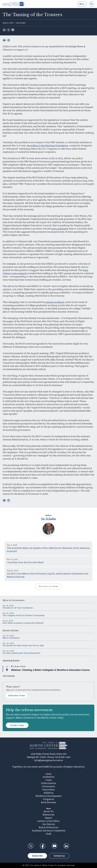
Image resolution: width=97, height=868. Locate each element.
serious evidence (55, 302)
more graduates (60, 229)
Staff (48, 834)
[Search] (92, 4)
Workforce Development (48, 796)
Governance (18, 600)
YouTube (54, 846)
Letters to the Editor (48, 821)
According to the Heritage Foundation (47, 146)
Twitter (31, 846)
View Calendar (9, 676)
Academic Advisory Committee (49, 831)
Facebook (43, 846)
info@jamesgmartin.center (49, 760)
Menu (82, 4)
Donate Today (17, 725)
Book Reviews (49, 802)
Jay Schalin (21, 23)
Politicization (49, 783)
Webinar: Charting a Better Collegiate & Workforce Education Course (50, 670)
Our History (49, 824)
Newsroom (49, 815)
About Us (48, 811)
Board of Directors (49, 827)
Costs (49, 780)
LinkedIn (66, 846)
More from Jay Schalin (48, 586)
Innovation (49, 790)
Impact (49, 818)
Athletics (48, 793)
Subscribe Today (17, 695)
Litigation (49, 799)
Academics (48, 777)
